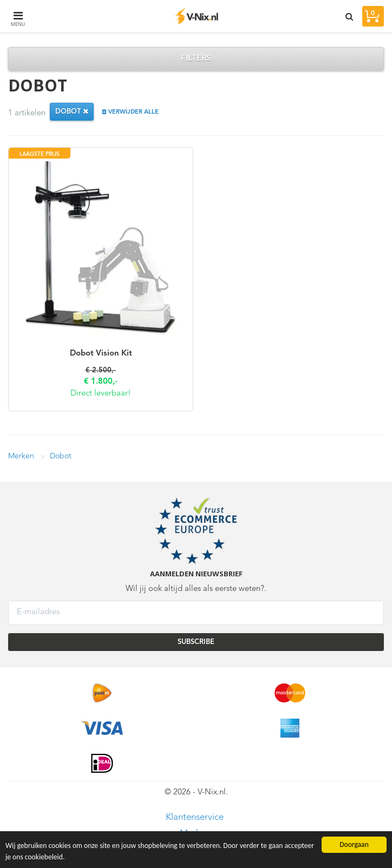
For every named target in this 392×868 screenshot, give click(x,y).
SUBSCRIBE (196, 642)
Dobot (61, 456)
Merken (21, 456)
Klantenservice (195, 817)
